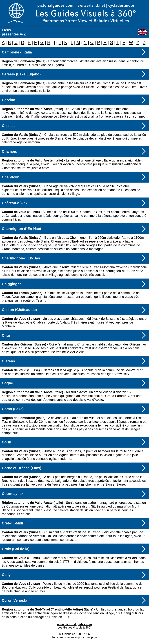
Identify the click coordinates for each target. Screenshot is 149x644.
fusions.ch (69, 634)
